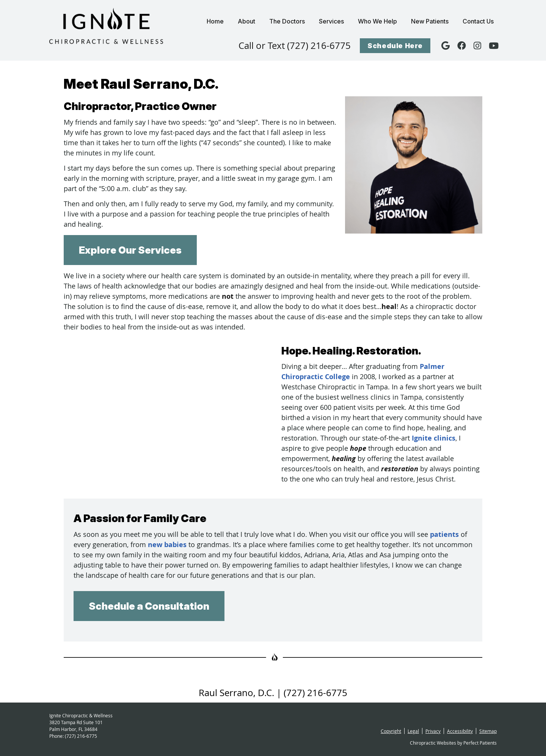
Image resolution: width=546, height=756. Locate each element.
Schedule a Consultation (149, 606)
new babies (167, 545)
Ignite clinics (434, 438)
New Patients (430, 21)
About (246, 21)
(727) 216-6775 (81, 736)
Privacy (433, 731)
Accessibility (460, 731)
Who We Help (377, 21)
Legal (413, 731)
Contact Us (478, 21)
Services (331, 21)
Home (215, 21)
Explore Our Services (130, 250)
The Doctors (287, 21)
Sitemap (488, 731)
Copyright (391, 731)
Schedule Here (395, 46)
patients (444, 534)
